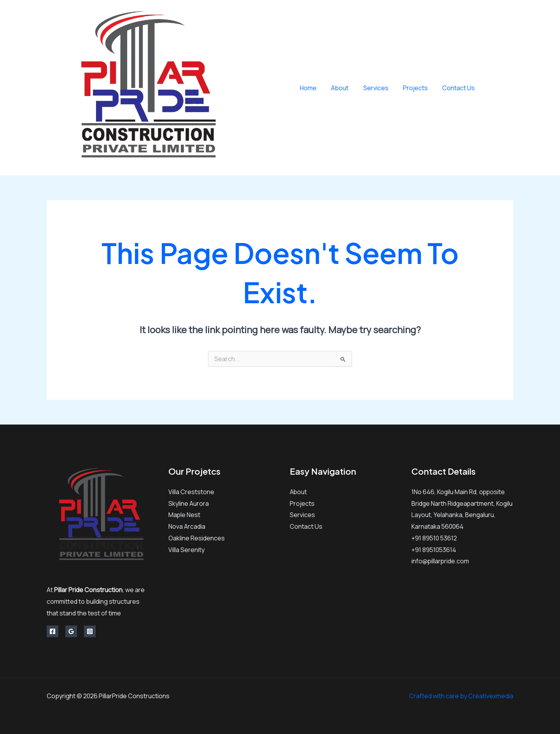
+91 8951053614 (434, 550)
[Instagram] (510, 88)
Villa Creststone (191, 492)
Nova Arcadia (187, 526)
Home (318, 88)
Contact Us (460, 88)
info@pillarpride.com (441, 561)
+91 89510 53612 (435, 538)
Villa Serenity (186, 550)
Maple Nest (185, 515)
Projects (418, 88)
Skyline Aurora (189, 503)
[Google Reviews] (71, 631)
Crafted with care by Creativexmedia (461, 696)
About (347, 88)
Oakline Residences (197, 538)
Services (381, 88)
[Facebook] (493, 88)
